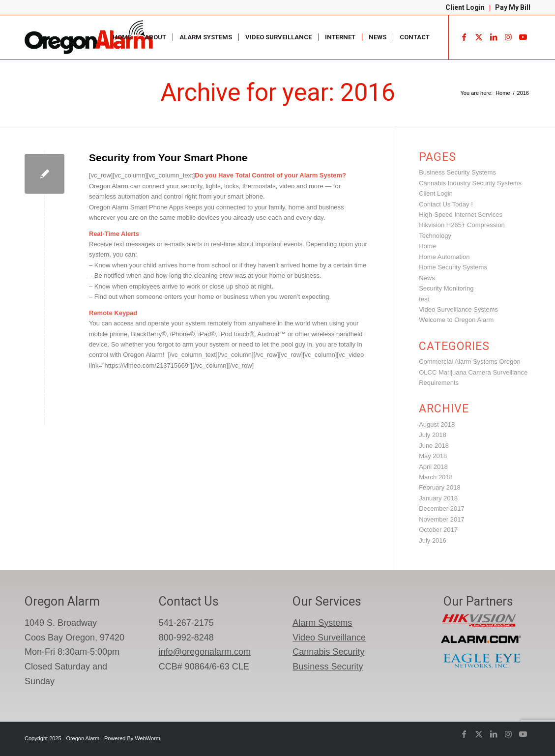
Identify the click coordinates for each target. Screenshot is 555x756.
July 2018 (433, 435)
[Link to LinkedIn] (494, 37)
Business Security (328, 667)
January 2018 (438, 498)
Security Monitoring (446, 288)
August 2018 (437, 424)
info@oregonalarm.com (205, 652)
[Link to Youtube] (523, 37)
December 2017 (442, 509)
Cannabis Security (328, 652)
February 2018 (440, 487)
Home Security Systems (453, 267)
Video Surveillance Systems (458, 309)
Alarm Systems (322, 623)
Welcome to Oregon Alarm (456, 320)
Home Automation (444, 257)
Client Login (465, 7)
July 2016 (433, 540)
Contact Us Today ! (446, 204)
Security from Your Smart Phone (168, 158)
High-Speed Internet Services (461, 215)
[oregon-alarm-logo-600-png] (90, 37)
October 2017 (438, 530)
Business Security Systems (457, 172)
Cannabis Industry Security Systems (470, 183)
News (427, 278)
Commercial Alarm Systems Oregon (470, 362)
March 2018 (436, 477)
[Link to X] (479, 37)
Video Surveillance (329, 638)
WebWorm (147, 738)
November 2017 (442, 519)
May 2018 (433, 456)
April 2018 (433, 467)
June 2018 (434, 446)
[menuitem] (465, 8)
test (424, 299)
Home (427, 246)
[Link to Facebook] (464, 37)
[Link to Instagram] (508, 37)
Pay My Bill (513, 7)
